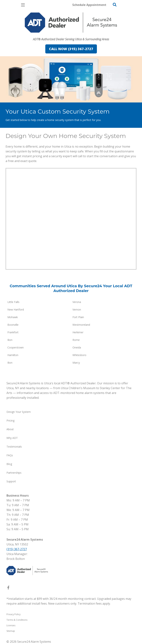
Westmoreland (81, 325)
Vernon (77, 310)
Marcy (76, 363)
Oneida (77, 347)
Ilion (10, 340)
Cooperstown (16, 347)
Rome (76, 340)
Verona (77, 302)
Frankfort (13, 332)
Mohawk (13, 317)
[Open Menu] (23, 5)
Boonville (13, 325)
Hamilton (13, 355)
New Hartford (16, 310)
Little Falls (13, 302)
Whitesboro (79, 355)
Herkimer (78, 332)
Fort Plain (78, 317)
